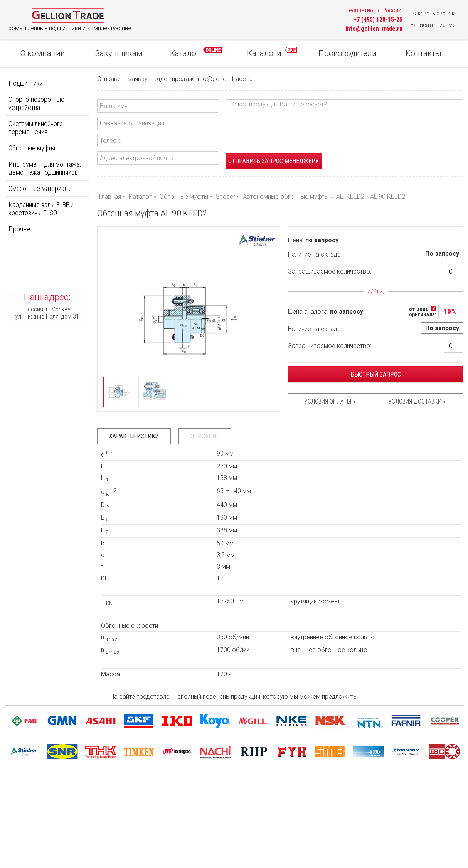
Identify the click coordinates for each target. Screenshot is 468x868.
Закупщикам (119, 53)
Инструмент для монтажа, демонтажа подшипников (45, 168)
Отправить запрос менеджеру (274, 161)
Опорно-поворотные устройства (36, 103)
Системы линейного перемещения (36, 128)
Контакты (423, 53)
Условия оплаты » (330, 401)
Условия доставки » (417, 401)
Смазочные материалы (40, 188)
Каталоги (272, 52)
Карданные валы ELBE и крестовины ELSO (41, 209)
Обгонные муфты (32, 148)
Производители (348, 53)
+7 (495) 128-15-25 (378, 19)
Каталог (196, 52)
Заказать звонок (433, 13)
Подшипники (26, 83)
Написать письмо (433, 25)
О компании (43, 53)
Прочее (19, 229)
